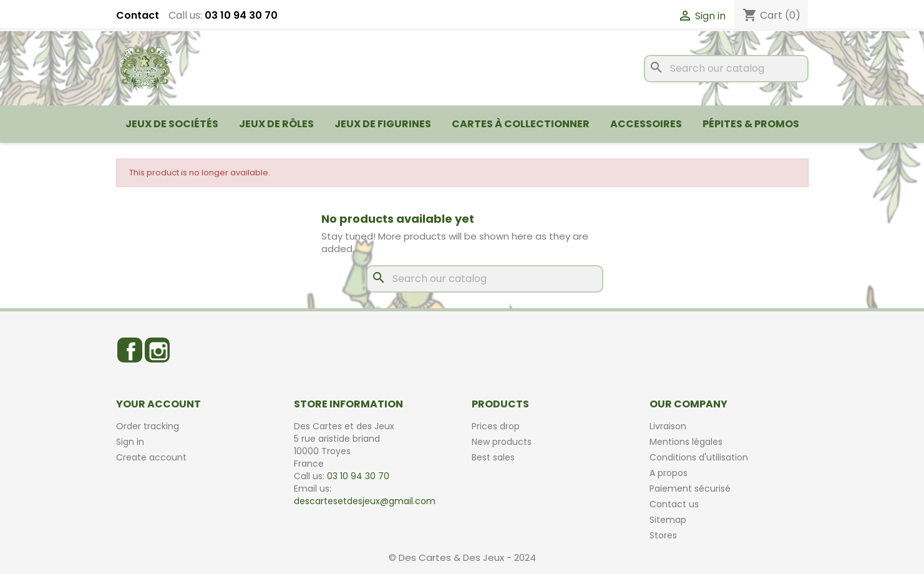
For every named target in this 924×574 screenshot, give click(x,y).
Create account (151, 457)
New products (502, 442)
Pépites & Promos (751, 124)
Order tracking (148, 426)
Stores (663, 535)
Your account (158, 404)
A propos (669, 473)
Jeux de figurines (383, 124)
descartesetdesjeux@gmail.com (365, 501)
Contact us (674, 504)
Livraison (668, 426)
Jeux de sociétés (172, 124)
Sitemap (668, 520)
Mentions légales (686, 442)
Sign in (130, 442)
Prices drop (496, 426)
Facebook (130, 350)
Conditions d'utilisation (699, 457)
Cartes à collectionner (521, 124)
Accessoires (646, 124)
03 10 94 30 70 (241, 15)
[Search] (726, 69)
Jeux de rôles (276, 124)
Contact (138, 16)
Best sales (493, 457)
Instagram (157, 350)
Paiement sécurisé (690, 489)
